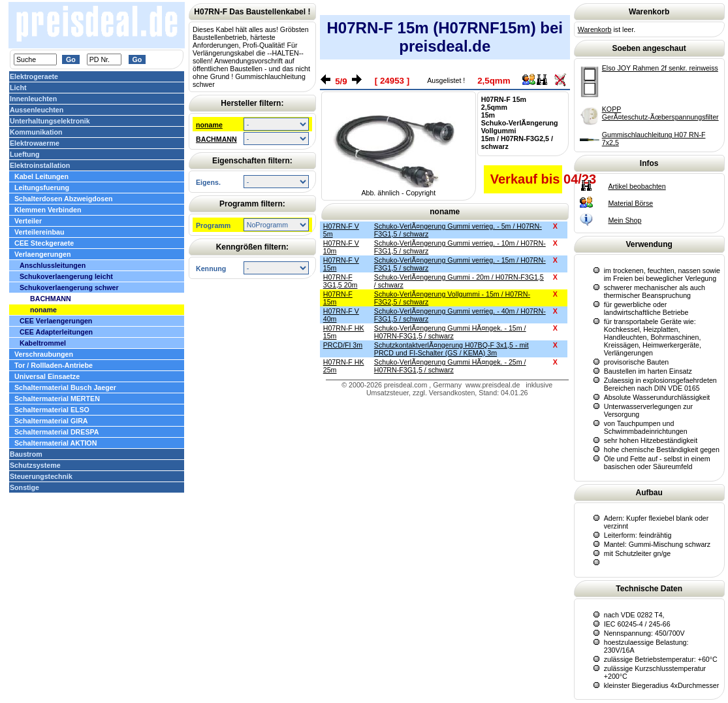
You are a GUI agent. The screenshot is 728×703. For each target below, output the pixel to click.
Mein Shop (625, 220)
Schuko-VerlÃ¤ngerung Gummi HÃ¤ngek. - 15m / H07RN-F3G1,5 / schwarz (450, 332)
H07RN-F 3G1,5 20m (340, 281)
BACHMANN (216, 139)
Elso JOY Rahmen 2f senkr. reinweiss (660, 68)
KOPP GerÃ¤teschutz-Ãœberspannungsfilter (660, 113)
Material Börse (630, 203)
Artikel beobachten (637, 186)
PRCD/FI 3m (343, 345)
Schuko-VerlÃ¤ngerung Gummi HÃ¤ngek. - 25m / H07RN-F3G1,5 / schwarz (450, 366)
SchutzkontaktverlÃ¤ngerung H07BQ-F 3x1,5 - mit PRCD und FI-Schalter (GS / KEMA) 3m (451, 349)
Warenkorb (595, 29)
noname (209, 125)
